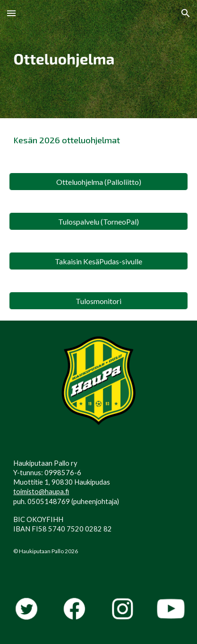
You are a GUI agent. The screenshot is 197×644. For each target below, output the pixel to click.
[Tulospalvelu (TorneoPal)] (98, 222)
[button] (11, 13)
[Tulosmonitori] (98, 301)
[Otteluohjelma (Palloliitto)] (98, 182)
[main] (98, 140)
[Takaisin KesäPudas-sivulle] (98, 261)
